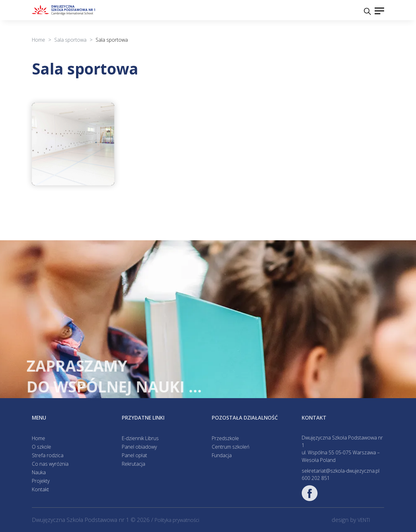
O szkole (42, 447)
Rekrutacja (134, 464)
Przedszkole (225, 438)
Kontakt (40, 489)
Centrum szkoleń (231, 447)
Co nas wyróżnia (50, 464)
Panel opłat (134, 455)
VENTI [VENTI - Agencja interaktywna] (364, 520)
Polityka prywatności (177, 520)
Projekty (41, 481)
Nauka (39, 472)
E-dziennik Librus (140, 438)
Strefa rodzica (48, 455)
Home (39, 438)
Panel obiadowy (139, 447)
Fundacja (222, 455)
